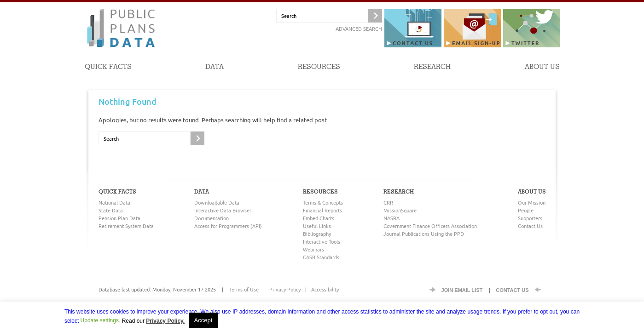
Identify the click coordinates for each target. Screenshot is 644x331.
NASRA (392, 218)
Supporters (530, 218)
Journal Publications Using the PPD (424, 234)
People (526, 210)
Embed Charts (319, 218)
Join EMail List (462, 290)
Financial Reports (322, 210)
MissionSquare (400, 210)
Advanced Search (359, 29)
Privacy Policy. (165, 321)
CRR (388, 203)
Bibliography (317, 234)
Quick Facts (108, 75)
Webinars (313, 249)
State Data (111, 210)
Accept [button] (203, 320)
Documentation (212, 218)
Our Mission (532, 203)
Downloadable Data (217, 203)
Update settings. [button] (101, 320)
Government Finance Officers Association (430, 226)
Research (432, 75)
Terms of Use (244, 289)
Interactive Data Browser (223, 210)
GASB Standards (321, 257)
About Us (542, 75)
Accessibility (325, 289)
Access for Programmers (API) (228, 226)
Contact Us (530, 226)
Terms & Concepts (323, 203)
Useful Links (317, 226)
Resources (319, 75)
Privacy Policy (285, 289)
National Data (114, 203)
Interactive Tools (322, 242)
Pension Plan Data (119, 218)
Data (215, 75)
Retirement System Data (126, 226)
